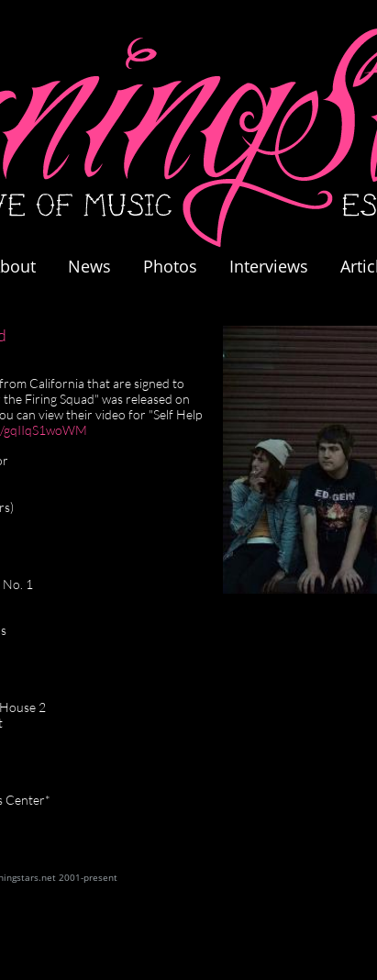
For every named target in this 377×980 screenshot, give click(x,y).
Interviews (269, 266)
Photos (179, 266)
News (89, 266)
